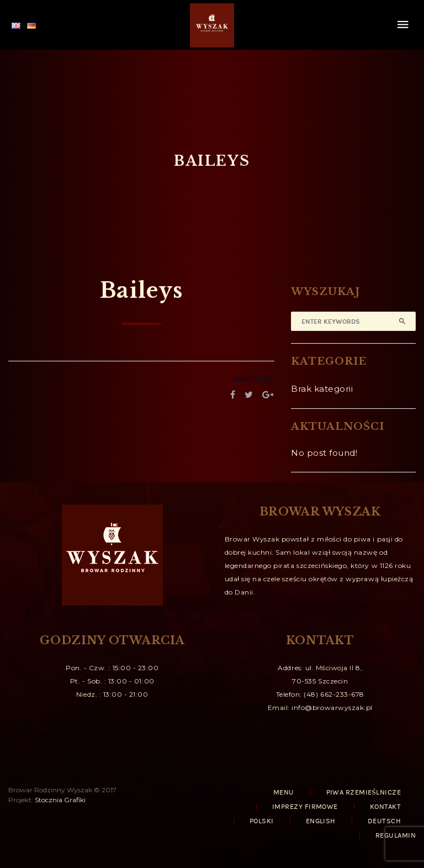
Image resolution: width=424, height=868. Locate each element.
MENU (284, 792)
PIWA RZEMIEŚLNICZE (364, 792)
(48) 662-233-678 (334, 694)
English (321, 821)
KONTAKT (385, 807)
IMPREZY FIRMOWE (305, 807)
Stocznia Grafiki (60, 800)
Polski (262, 821)
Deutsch (384, 821)
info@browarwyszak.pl (332, 707)
